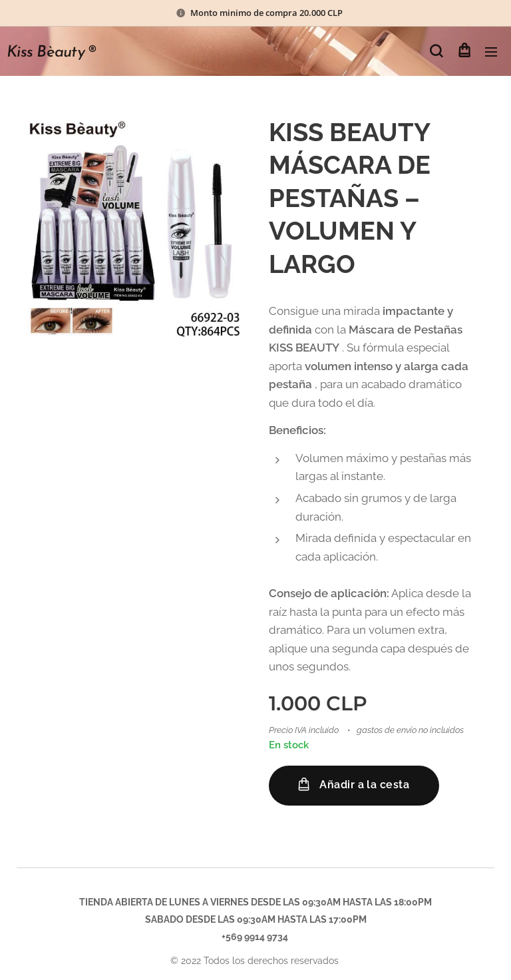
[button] (436, 51)
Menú (491, 52)
